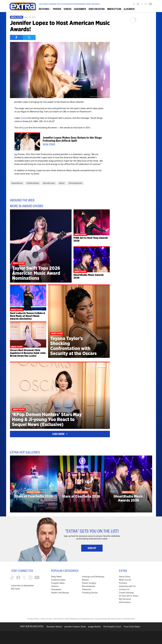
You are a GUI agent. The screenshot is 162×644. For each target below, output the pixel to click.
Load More (60, 434)
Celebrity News (58, 580)
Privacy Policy (33, 619)
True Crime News (132, 627)
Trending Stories (90, 593)
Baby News (56, 577)
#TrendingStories (75, 183)
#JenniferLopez (49, 183)
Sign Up (92, 548)
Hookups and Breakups (93, 577)
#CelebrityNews (33, 183)
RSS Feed (15, 589)
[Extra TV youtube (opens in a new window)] (150, 4)
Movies (85, 580)
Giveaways (56, 589)
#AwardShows (17, 183)
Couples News (58, 583)
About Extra (125, 577)
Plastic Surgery (89, 583)
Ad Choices (58, 619)
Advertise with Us (127, 586)
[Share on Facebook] (16, 37)
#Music (62, 183)
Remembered (88, 586)
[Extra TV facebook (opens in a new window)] (138, 4)
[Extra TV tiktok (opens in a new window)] (134, 4)
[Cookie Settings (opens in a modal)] (126, 593)
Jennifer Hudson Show (75, 627)
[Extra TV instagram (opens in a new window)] (146, 4)
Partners (123, 583)
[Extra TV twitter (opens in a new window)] (142, 4)
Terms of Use (46, 619)
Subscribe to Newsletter (23, 586)
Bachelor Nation (54, 627)
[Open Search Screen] (129, 9)
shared (24, 118)
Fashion (55, 586)
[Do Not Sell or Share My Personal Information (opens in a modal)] (130, 599)
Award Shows (17, 17)
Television (87, 589)
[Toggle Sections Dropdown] (45, 9)
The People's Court (112, 627)
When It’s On (125, 580)
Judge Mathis (95, 627)
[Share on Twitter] (29, 37)
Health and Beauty (60, 593)
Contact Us (124, 589)
